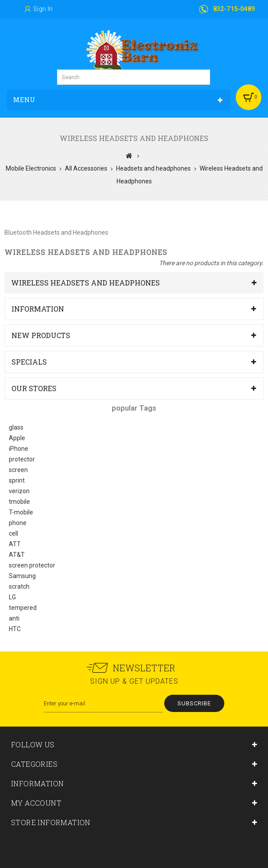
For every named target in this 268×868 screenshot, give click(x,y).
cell (13, 533)
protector (22, 459)
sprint (17, 480)
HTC (15, 629)
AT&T (17, 555)
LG (12, 597)
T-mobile (21, 512)
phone (18, 523)
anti (14, 618)
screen (18, 470)
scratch (19, 586)
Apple (17, 438)
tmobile (19, 502)
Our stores (34, 388)
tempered (23, 608)
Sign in (43, 9)
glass (16, 427)
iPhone (19, 449)
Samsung (22, 576)
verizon (19, 491)
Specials (29, 362)
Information (38, 309)
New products (41, 335)
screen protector (32, 565)
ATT (15, 544)
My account (36, 803)
